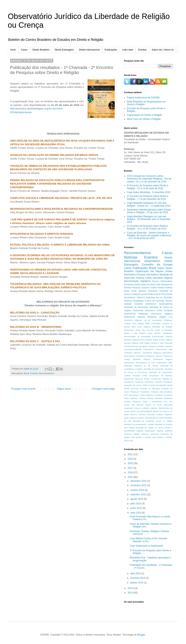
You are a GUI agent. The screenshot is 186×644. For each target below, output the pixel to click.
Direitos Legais (146, 333)
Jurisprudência (166, 304)
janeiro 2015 (137, 583)
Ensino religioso (166, 340)
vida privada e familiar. (162, 437)
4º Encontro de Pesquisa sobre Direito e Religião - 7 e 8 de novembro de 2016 (148, 197)
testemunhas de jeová (144, 284)
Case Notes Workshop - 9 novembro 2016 (149, 192)
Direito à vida (131, 333)
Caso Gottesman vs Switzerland (146, 546)
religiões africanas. (141, 434)
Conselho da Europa (157, 264)
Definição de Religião (162, 327)
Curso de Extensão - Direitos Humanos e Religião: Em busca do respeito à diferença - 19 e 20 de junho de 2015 (149, 236)
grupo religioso (130, 418)
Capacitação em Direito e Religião (144, 115)
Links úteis (128, 50)
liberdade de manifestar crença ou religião (153, 421)
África (126, 441)
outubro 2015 (138, 490)
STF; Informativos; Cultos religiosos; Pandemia (144, 395)
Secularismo (130, 297)
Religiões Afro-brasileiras (162, 392)
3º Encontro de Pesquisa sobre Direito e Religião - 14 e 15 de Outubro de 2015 (148, 227)
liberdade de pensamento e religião (139, 424)
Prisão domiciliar (131, 389)
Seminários (130, 275)
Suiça (126, 398)
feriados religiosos (164, 414)
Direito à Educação (164, 330)
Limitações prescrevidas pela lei (146, 294)
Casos (24, 50)
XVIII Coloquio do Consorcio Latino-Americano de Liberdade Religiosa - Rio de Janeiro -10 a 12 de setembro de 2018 (149, 179)
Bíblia (148, 323)
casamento (129, 408)
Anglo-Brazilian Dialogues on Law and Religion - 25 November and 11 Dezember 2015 (149, 219)
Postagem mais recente (23, 389)
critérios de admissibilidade (141, 411)
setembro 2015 (138, 495)
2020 (131, 459)
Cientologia (156, 323)
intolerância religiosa (134, 317)
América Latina (144, 278)
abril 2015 (136, 574)
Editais (156, 340)
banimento (168, 405)
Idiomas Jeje (137, 346)
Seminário (168, 395)
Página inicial (64, 389)
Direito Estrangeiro (64, 50)
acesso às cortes (154, 405)
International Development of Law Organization (146, 363)
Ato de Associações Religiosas (158, 320)
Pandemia (139, 382)
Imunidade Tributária (164, 346)
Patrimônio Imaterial (153, 382)
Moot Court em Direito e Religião (144, 119)
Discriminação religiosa (162, 336)
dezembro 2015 (139, 481)
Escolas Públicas (131, 343)
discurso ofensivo (138, 414)
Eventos (142, 50)
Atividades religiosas (133, 320)
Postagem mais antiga (103, 389)
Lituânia (127, 376)
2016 (131, 472)
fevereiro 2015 (138, 578)
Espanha (139, 304)
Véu (171, 401)
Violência (141, 297)
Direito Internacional (89, 50)
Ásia (131, 441)
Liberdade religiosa (162, 278)
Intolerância (151, 304)
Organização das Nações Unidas (154, 271)
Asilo (170, 317)
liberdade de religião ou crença (150, 428)
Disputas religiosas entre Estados (138, 340)
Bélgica (141, 323)
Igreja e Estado (149, 346)
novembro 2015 (139, 485)
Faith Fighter (145, 343)
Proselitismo (145, 392)
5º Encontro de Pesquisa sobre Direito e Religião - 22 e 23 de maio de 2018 (148, 187)
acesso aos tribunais (134, 405)
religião (163, 317)
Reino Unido (130, 291)
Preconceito (167, 294)
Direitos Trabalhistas (163, 333)
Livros (128, 268)
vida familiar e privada (141, 437)
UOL (166, 401)
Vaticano (142, 291)
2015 (131, 477)
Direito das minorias (144, 330)
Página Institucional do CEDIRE (143, 98)
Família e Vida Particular (162, 343)
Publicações (111, 50)
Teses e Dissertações (152, 401)
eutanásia (151, 414)
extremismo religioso (162, 314)
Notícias (131, 257)
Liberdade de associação (136, 307)
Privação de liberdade (150, 389)
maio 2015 (136, 513)
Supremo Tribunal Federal (142, 398)
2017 (131, 468)
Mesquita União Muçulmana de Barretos (153, 376)
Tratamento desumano (144, 310)
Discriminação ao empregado (137, 336)
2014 (131, 588)
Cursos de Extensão (155, 301)
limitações (152, 317)
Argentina (151, 297)
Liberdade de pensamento (161, 372)
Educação (153, 291)
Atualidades (138, 301)
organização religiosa (154, 431)
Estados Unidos (149, 288)
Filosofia (127, 346)
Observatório (152, 261)
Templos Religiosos (133, 401)
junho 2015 (136, 508)
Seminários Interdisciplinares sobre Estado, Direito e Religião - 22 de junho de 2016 (149, 211)
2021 (131, 454)
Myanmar (139, 379)
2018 (131, 463)
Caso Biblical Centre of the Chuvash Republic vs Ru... (149, 540)
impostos (140, 418)
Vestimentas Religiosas (136, 314)
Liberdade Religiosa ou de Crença (141, 366)
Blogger (141, 635)
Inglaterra (145, 281)
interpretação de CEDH (155, 418)
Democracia (129, 330)
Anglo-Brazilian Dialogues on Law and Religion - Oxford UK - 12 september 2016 (149, 204)
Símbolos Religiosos (164, 398)
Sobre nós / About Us (163, 50)
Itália (170, 363)
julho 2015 (136, 504)
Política (169, 288)
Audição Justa (130, 323)
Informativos (152, 275)
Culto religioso (144, 327)
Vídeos (161, 268)
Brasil (26, 373)
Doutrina (141, 275)
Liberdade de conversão (153, 369)
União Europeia (165, 310)
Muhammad (129, 379)
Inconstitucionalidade (133, 349)
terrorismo (155, 434)
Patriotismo (168, 382)
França (155, 281)
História (161, 288)
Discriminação (131, 281)
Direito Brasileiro (41, 50)
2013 (131, 593)
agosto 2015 (137, 499)
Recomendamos (47, 373)
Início (13, 50)
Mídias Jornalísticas (152, 379)
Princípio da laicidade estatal (160, 385)
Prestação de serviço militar (136, 385)
